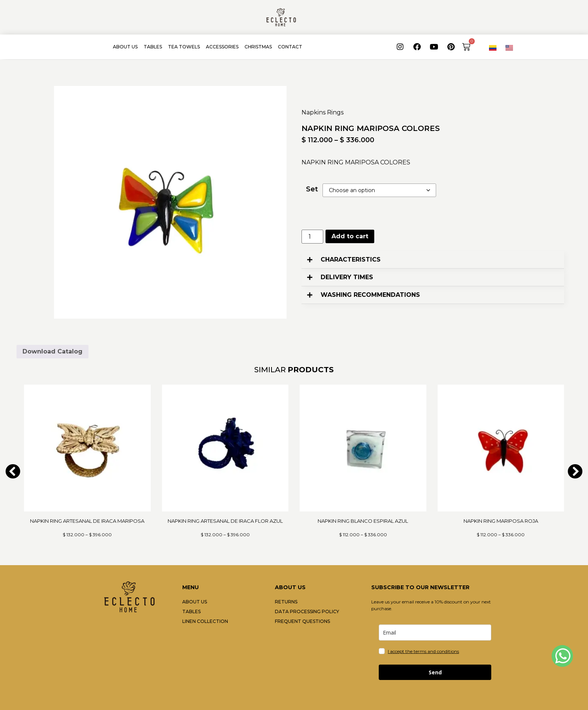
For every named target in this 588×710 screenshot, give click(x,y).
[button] (433, 260)
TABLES (153, 47)
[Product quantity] (312, 237)
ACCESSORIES (222, 47)
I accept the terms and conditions (423, 651)
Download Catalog (52, 351)
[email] (435, 633)
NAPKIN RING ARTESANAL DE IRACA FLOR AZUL (225, 521)
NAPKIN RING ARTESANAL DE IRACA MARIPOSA (87, 521)
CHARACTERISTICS (351, 259)
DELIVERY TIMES (347, 277)
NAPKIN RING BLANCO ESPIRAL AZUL (363, 521)
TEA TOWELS (184, 47)
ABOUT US (125, 47)
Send (435, 672)
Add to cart (350, 236)
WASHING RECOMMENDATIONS (370, 295)
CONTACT (290, 47)
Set (312, 189)
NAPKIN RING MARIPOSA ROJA (501, 521)
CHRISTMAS (258, 47)
